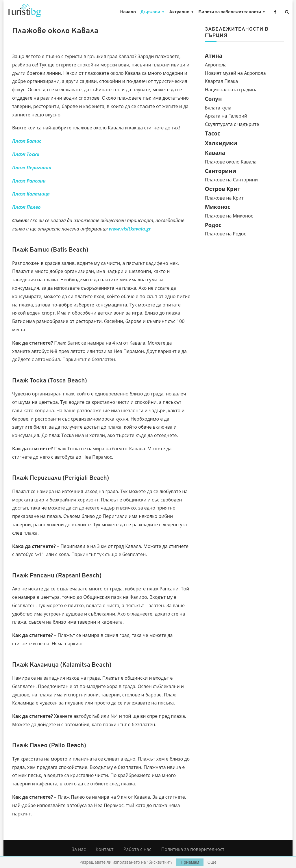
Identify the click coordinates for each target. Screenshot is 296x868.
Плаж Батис (27, 141)
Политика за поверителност (193, 849)
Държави (150, 12)
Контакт (105, 849)
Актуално (179, 12)
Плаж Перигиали (32, 168)
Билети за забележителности (230, 12)
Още (212, 862)
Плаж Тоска (26, 154)
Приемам (190, 862)
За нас (79, 849)
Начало (128, 12)
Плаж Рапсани (29, 181)
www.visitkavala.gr (130, 229)
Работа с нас (137, 849)
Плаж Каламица (31, 194)
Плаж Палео (26, 207)
